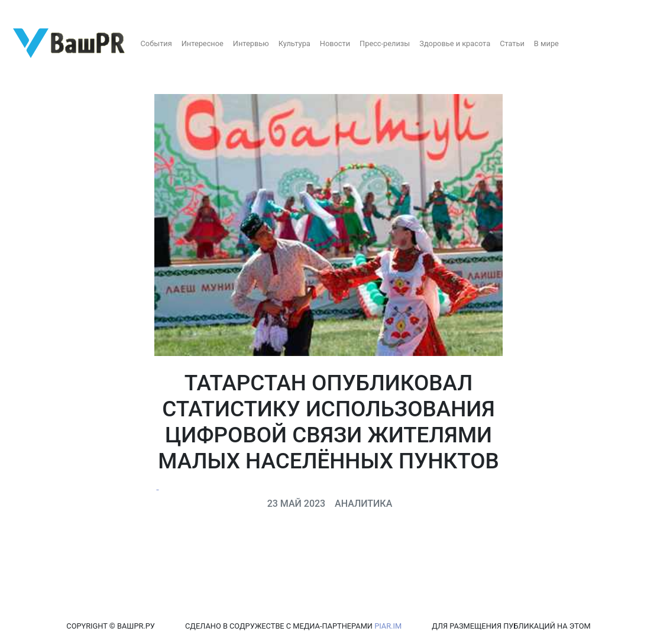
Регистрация (32, 10)
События (156, 43)
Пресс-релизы (385, 43)
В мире (546, 43)
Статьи (512, 43)
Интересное (203, 43)
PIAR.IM (388, 626)
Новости (335, 43)
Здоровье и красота (455, 43)
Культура (294, 43)
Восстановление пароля (117, 10)
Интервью (251, 43)
